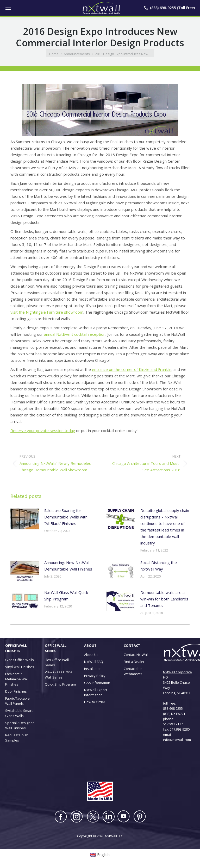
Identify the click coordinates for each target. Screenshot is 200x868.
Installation (93, 669)
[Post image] (25, 519)
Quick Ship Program (60, 684)
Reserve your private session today (43, 430)
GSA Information (97, 683)
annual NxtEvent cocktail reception (75, 334)
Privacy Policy (95, 676)
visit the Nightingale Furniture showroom (47, 312)
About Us (91, 655)
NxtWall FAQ (94, 662)
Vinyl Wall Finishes (20, 667)
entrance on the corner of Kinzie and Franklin (132, 369)
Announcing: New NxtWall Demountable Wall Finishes (68, 566)
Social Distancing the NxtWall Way (159, 566)
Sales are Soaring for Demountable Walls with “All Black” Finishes (66, 517)
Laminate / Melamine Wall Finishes (17, 679)
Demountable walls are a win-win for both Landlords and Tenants (164, 599)
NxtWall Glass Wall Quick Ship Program (66, 596)
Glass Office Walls (20, 660)
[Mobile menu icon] (8, 8)
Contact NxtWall (136, 655)
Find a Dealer (134, 662)
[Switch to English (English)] (100, 855)
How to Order (95, 702)
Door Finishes (16, 691)
